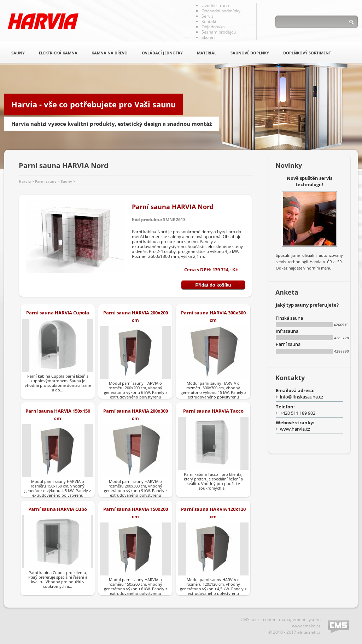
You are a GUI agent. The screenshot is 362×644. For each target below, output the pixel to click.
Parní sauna (288, 344)
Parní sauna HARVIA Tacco (213, 411)
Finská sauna (289, 318)
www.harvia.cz (295, 429)
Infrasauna (287, 331)
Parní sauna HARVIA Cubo (58, 509)
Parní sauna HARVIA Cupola (58, 313)
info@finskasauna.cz (302, 397)
